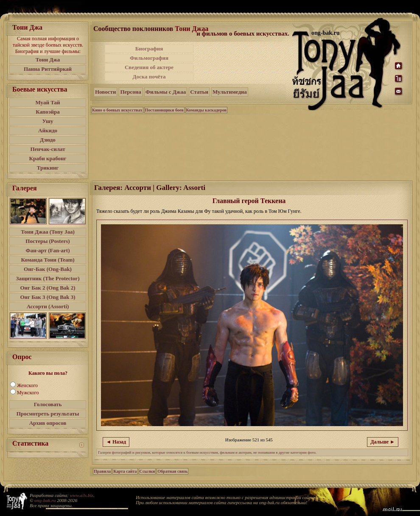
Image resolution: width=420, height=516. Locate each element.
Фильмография (149, 58)
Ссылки (147, 471)
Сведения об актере (149, 67)
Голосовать (48, 404)
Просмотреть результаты (48, 414)
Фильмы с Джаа (166, 92)
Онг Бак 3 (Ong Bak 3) (48, 297)
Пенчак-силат (48, 149)
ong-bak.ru (45, 500)
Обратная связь (172, 471)
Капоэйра (48, 112)
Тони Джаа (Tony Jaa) (48, 232)
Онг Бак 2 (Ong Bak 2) (48, 288)
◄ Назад (116, 442)
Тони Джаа (192, 29)
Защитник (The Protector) (48, 278)
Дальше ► (383, 442)
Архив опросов (48, 423)
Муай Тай (48, 102)
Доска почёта (149, 77)
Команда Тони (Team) (48, 260)
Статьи (199, 92)
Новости (105, 92)
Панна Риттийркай (48, 69)
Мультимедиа (230, 92)
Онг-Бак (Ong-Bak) (48, 269)
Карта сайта (125, 471)
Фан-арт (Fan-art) (48, 250)
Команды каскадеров (206, 110)
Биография (149, 49)
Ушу (48, 121)
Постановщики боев (164, 110)
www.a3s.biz (82, 495)
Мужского (28, 393)
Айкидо (48, 130)
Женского (27, 385)
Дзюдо (48, 140)
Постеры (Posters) (48, 241)
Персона (130, 92)
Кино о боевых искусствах (117, 110)
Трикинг (48, 168)
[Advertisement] (244, 63)
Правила (102, 471)
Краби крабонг (48, 158)
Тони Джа (48, 60)
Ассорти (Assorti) (48, 306)
